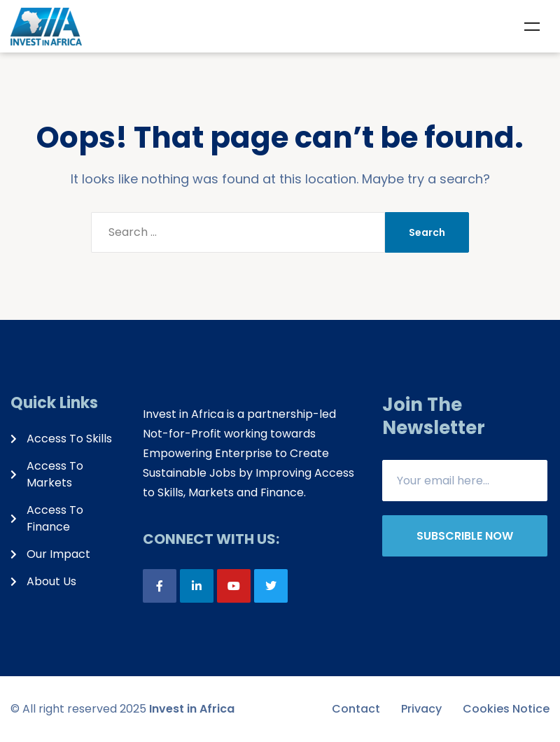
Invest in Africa (192, 709)
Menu (532, 27)
